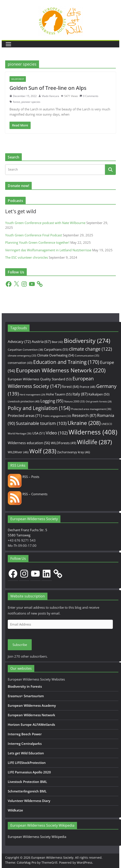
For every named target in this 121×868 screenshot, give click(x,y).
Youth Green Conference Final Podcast (34, 235)
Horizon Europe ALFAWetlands (31, 724)
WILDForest (18, 79)
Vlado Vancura (50, 96)
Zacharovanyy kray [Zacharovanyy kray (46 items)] (74, 452)
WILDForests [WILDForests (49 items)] (64, 443)
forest (16, 102)
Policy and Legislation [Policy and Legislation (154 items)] (39, 408)
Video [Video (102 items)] (57, 433)
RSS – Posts (24, 477)
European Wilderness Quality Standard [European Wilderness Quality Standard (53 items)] (40, 379)
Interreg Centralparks (25, 744)
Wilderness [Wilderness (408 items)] (93, 432)
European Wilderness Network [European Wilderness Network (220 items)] (61, 370)
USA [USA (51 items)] (39, 433)
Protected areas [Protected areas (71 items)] (25, 415)
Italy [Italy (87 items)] (80, 394)
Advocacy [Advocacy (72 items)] (19, 341)
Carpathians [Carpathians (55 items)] (56, 349)
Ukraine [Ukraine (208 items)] (84, 423)
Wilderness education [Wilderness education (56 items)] (29, 443)
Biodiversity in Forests (25, 686)
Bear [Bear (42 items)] (57, 342)
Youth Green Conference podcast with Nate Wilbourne (45, 223)
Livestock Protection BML (27, 782)
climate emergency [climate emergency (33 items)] (22, 355)
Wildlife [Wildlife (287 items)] (94, 442)
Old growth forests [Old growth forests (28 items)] (99, 402)
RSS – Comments (28, 494)
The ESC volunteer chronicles (27, 257)
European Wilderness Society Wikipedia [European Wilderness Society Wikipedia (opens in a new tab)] (37, 837)
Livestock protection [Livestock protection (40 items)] (24, 401)
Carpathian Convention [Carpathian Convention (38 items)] (25, 350)
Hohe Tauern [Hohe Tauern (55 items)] (59, 394)
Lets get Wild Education (26, 753)
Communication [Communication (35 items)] (87, 356)
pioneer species (31, 102)
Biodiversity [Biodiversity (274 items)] (87, 341)
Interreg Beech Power (25, 734)
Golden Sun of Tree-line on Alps (48, 88)
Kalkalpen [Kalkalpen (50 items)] (99, 394)
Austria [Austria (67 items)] (41, 341)
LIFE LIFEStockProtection (27, 763)
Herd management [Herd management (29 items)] (32, 394)
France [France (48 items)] (87, 387)
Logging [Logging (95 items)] (52, 401)
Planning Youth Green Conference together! (37, 242)
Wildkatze (15, 810)
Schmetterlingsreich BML (27, 791)
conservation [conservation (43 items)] (20, 363)
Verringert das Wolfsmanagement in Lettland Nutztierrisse (48, 250)
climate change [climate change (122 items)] (90, 349)
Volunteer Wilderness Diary (29, 801)
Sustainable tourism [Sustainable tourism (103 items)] (41, 423)
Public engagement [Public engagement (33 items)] (57, 416)
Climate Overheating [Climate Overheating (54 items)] (56, 355)
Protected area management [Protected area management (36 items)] (91, 409)
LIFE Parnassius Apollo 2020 (29, 772)
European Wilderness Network (31, 715)
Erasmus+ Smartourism (26, 696)
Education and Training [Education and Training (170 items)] (66, 362)
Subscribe (20, 645)
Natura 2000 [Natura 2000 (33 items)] (75, 401)
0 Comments (89, 96)
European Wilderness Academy (32, 705)
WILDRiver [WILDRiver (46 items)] (18, 452)
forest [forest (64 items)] (70, 387)
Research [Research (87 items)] (84, 415)
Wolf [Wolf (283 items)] (43, 451)
